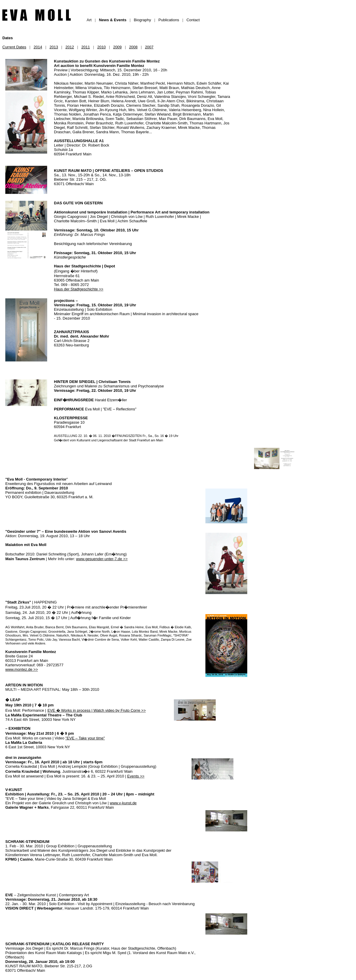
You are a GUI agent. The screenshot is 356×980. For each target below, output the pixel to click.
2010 (102, 47)
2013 (54, 47)
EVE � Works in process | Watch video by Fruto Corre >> (97, 710)
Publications (169, 20)
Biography (142, 20)
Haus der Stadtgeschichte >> (79, 289)
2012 (70, 47)
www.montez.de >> (22, 669)
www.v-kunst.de (123, 803)
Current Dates (14, 47)
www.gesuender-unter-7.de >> (102, 559)
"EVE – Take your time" (85, 738)
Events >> (136, 776)
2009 (117, 47)
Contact (193, 20)
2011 (86, 47)
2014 (38, 47)
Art (89, 20)
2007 (149, 47)
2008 (133, 47)
